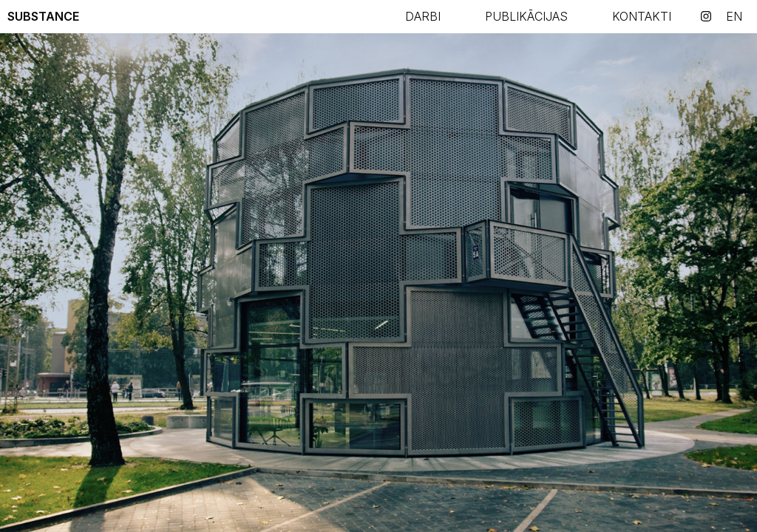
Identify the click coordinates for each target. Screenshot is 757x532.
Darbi (423, 16)
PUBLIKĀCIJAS (526, 16)
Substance (43, 16)
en (734, 16)
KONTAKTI (642, 16)
